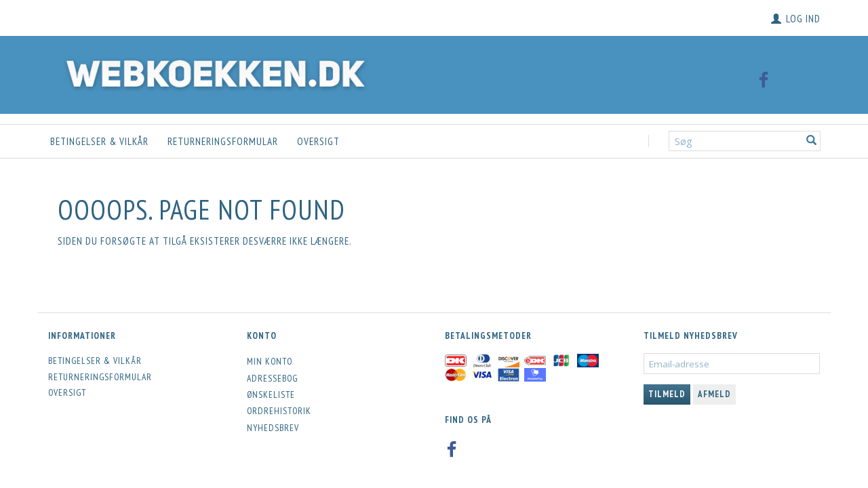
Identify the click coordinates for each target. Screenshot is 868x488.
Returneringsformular (223, 141)
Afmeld (714, 394)
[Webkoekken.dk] (212, 72)
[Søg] (812, 141)
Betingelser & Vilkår (99, 141)
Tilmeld (667, 394)
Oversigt (318, 141)
